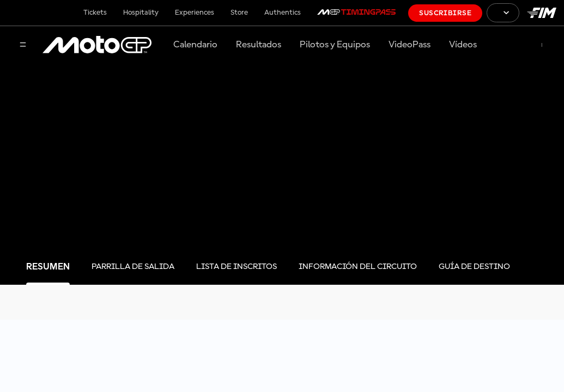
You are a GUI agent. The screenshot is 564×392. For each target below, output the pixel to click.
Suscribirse (445, 13)
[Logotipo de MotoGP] (97, 45)
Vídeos (463, 45)
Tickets (95, 13)
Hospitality (141, 13)
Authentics (283, 13)
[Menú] (23, 45)
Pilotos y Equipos (335, 45)
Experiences (195, 13)
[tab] (48, 267)
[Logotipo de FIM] (542, 13)
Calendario (195, 45)
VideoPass (410, 45)
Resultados (259, 45)
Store (239, 13)
